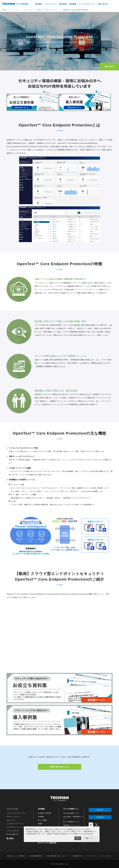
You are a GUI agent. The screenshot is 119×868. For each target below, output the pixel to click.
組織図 (40, 824)
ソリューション (51, 4)
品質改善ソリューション (71, 825)
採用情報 (73, 4)
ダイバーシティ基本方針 (47, 843)
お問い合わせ (103, 4)
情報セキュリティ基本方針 (16, 856)
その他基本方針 (77, 856)
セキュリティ (11, 820)
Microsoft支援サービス (71, 813)
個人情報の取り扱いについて (57, 856)
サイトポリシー (107, 856)
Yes (90, 838)
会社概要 (38, 4)
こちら (65, 831)
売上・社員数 (42, 820)
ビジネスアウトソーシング (15, 827)
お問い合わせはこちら (60, 767)
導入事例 (63, 4)
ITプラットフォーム (13, 817)
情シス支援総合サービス (71, 822)
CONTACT (100, 817)
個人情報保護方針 (36, 856)
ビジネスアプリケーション (15, 824)
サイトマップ (92, 856)
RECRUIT (100, 810)
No (78, 838)
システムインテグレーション (16, 813)
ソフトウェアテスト (13, 831)
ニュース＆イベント (87, 4)
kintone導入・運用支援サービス (73, 817)
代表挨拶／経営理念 (45, 813)
